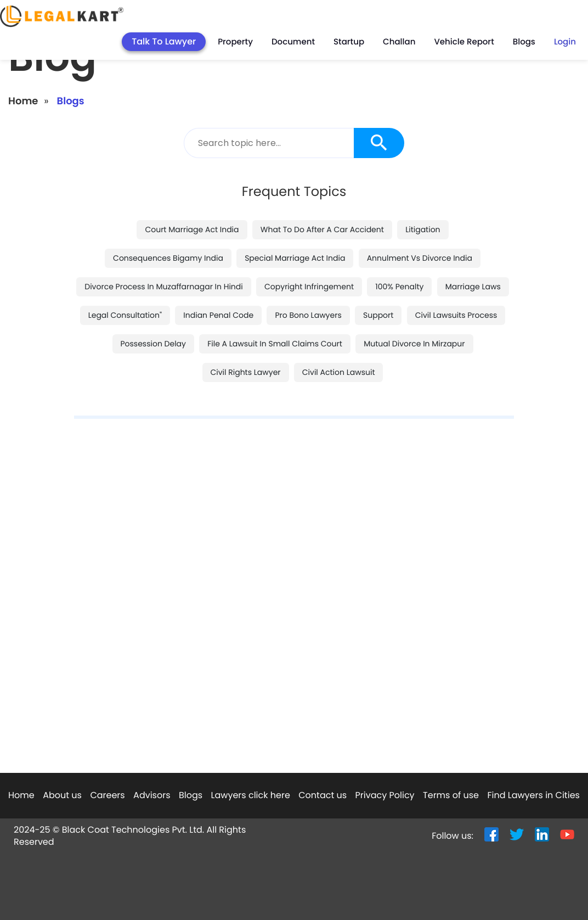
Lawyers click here (251, 795)
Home (23, 101)
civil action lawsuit (339, 372)
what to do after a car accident (322, 229)
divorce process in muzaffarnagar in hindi (163, 287)
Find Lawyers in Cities (533, 795)
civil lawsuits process (456, 315)
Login (565, 42)
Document (293, 42)
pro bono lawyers (308, 315)
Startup (349, 42)
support (378, 315)
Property (235, 42)
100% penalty (399, 287)
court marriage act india (192, 229)
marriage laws (473, 287)
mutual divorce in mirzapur (414, 344)
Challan (399, 42)
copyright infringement (309, 287)
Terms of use (451, 795)
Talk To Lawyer (164, 41)
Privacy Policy (385, 795)
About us (62, 795)
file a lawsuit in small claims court (275, 344)
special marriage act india (295, 258)
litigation (423, 229)
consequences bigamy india (168, 258)
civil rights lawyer (246, 372)
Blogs (524, 42)
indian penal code (218, 315)
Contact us (323, 795)
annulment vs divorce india (420, 258)
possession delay (153, 344)
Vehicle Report (464, 42)
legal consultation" (125, 315)
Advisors (152, 795)
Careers (107, 795)
